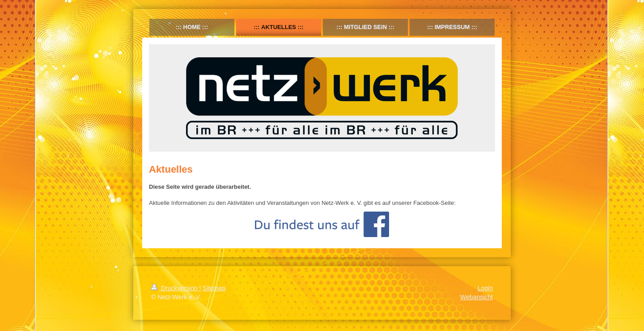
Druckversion (175, 288)
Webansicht (477, 297)
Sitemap (214, 288)
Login (485, 288)
